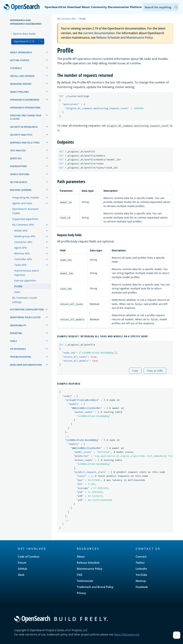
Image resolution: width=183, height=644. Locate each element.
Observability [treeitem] (18, 325)
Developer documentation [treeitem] (26, 365)
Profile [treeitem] (18, 286)
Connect (141, 556)
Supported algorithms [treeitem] (25, 219)
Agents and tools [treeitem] (22, 203)
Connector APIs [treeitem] (23, 242)
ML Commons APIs (66, 19)
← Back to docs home (23, 34)
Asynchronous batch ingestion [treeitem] (27, 273)
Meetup (141, 581)
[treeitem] (47, 52)
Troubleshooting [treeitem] (21, 357)
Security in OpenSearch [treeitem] (24, 127)
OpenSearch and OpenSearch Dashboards (26, 22)
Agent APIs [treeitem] (21, 248)
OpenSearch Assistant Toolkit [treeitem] (25, 211)
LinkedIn (141, 569)
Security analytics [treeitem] (21, 135)
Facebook (142, 587)
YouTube (141, 575)
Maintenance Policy (90, 569)
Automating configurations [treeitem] (27, 309)
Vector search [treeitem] (19, 182)
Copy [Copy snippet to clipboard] (135, 371)
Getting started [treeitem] (20, 60)
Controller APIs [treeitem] (23, 259)
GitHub (22, 569)
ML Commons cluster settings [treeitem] (25, 300)
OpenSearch (23, 8)
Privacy (81, 593)
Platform (136, 7)
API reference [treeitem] (18, 349)
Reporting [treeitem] (16, 333)
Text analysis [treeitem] (18, 151)
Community (99, 7)
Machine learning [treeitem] (21, 190)
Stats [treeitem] (17, 292)
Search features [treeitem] (20, 174)
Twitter (140, 563)
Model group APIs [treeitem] (25, 236)
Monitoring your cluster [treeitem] (25, 317)
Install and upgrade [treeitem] (22, 76)
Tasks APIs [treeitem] (20, 265)
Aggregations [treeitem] (18, 166)
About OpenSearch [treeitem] (21, 52)
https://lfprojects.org (127, 634)
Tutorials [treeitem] (16, 68)
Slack (21, 575)
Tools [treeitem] (13, 341)
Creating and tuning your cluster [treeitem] (26, 117)
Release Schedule (88, 563)
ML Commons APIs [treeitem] (23, 225)
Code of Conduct (29, 556)
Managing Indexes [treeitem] (21, 84)
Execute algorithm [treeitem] (25, 281)
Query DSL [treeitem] (16, 158)
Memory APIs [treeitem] (22, 253)
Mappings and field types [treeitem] (25, 143)
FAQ (80, 575)
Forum (22, 563)
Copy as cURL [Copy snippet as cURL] (155, 371)
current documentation (99, 33)
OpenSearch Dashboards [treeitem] (25, 100)
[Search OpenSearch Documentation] (161, 7)
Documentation (118, 7)
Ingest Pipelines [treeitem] (19, 92)
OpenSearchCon (55, 7)
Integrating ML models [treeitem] (26, 197)
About (86, 7)
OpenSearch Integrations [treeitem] (25, 108)
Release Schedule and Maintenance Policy (125, 38)
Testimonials (85, 581)
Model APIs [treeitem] (21, 231)
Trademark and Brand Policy (95, 587)
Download (74, 7)
